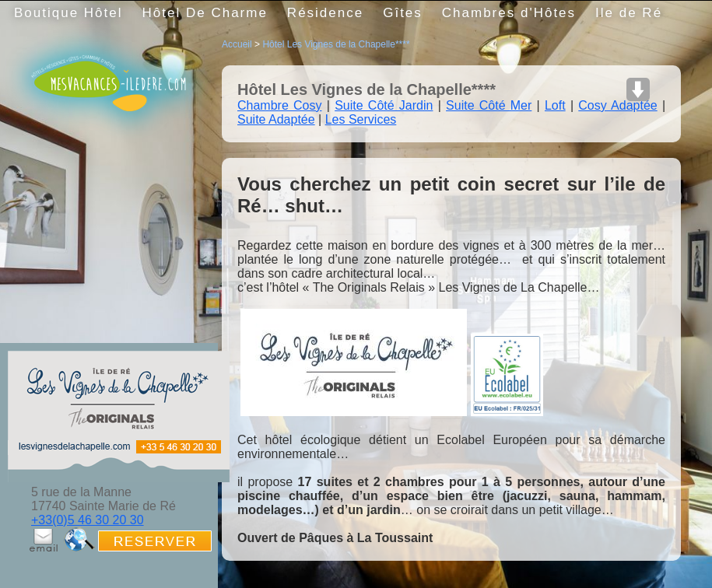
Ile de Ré (629, 13)
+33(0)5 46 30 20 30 (88, 520)
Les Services (361, 119)
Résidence (325, 13)
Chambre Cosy (280, 105)
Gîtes (403, 13)
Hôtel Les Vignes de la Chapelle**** (336, 44)
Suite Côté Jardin (384, 105)
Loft (555, 105)
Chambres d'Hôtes (509, 13)
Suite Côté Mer (489, 105)
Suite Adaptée (276, 119)
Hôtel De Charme (205, 13)
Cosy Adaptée (617, 105)
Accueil (237, 44)
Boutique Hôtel (68, 13)
